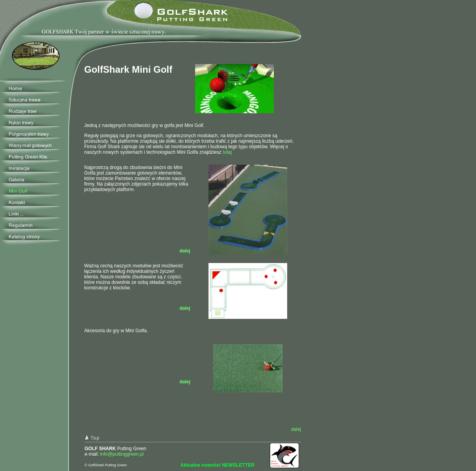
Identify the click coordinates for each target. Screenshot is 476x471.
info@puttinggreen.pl (122, 454)
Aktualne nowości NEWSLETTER (218, 465)
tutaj (227, 152)
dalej (185, 308)
